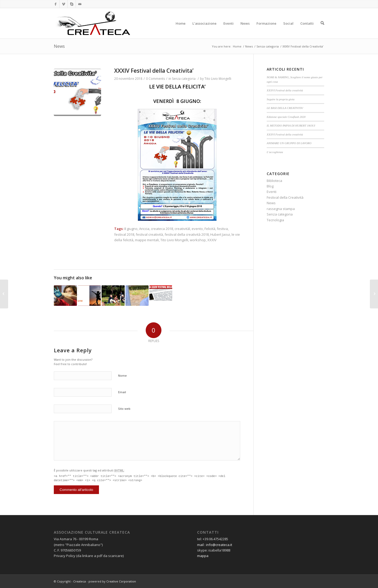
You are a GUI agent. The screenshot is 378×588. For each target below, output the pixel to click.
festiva (222, 229)
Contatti (307, 30)
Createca (80, 581)
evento (197, 229)
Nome (122, 376)
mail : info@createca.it (215, 545)
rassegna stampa (281, 209)
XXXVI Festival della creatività (285, 90)
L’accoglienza (275, 152)
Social (288, 30)
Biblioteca (274, 181)
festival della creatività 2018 (187, 234)
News (245, 30)
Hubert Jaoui (220, 234)
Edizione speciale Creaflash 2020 (286, 117)
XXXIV (212, 240)
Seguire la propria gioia (281, 99)
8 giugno (131, 229)
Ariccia (144, 229)
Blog (270, 186)
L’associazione (204, 30)
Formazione (266, 30)
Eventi (229, 30)
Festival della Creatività (285, 197)
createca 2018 (162, 229)
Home (181, 30)
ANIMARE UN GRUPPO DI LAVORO (289, 143)
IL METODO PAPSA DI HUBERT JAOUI (291, 125)
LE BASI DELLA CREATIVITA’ (285, 108)
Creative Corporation (121, 581)
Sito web (124, 409)
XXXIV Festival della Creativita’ (154, 71)
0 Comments (155, 79)
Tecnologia (275, 220)
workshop (198, 240)
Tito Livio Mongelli (218, 79)
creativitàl (182, 229)
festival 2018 (124, 234)
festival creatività (149, 234)
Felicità (210, 229)
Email (122, 392)
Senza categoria (268, 46)
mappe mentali (147, 240)
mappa (203, 556)
